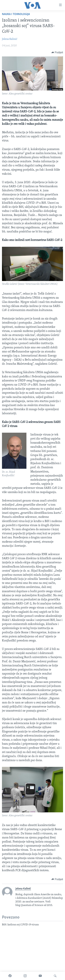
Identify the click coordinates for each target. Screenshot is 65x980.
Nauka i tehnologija (16, 14)
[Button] (57, 53)
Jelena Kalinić (10, 39)
